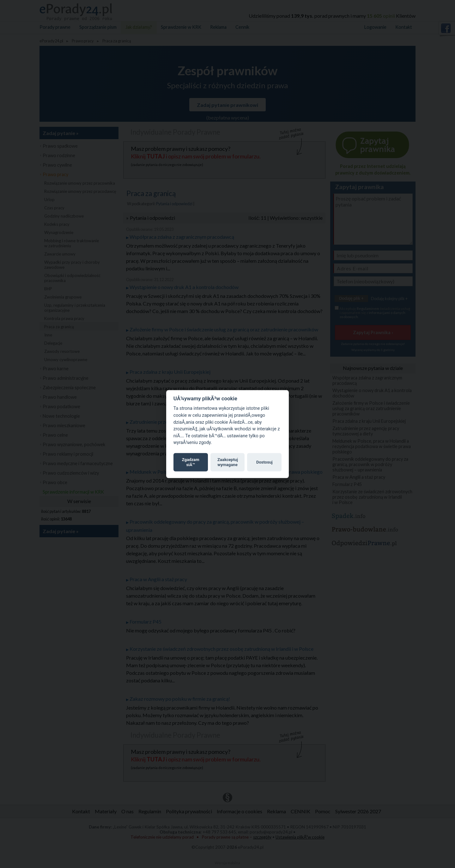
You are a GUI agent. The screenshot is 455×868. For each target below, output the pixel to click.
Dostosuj (264, 462)
